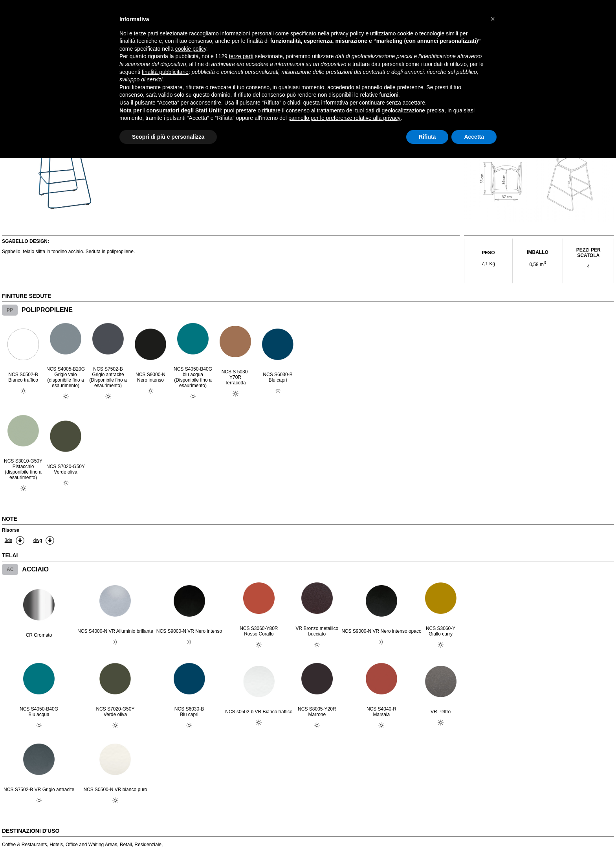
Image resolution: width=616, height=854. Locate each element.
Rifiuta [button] (427, 137)
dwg (38, 540)
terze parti (241, 56)
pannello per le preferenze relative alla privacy (345, 118)
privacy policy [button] (348, 33)
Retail (126, 845)
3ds (8, 540)
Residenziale (148, 845)
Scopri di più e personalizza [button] (168, 137)
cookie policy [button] (191, 49)
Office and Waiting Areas (91, 845)
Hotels (56, 845)
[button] (493, 19)
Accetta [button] (474, 137)
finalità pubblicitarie (165, 72)
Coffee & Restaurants (25, 845)
